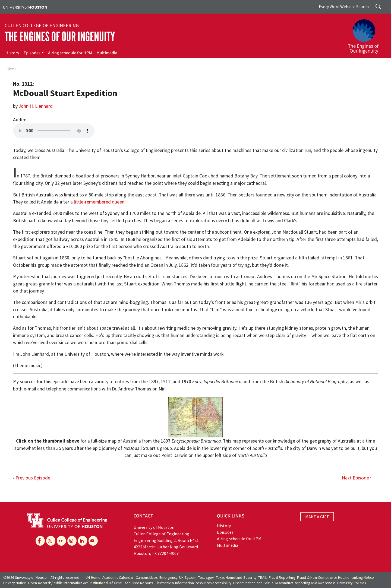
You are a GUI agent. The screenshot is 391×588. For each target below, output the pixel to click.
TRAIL (263, 578)
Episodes (32, 53)
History (12, 53)
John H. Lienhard (36, 106)
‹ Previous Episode (32, 478)
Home (12, 69)
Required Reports (138, 583)
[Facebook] (40, 541)
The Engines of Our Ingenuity (60, 37)
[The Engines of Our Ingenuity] (367, 34)
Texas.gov (206, 578)
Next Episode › (357, 478)
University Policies (352, 583)
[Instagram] (72, 541)
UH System (188, 578)
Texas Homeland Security (236, 578)
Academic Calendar (118, 578)
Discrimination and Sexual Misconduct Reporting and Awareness (284, 583)
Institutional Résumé (106, 583)
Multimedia (107, 53)
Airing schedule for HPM (70, 53)
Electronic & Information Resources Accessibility (193, 583)
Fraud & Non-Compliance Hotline (323, 578)
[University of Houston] (25, 7)
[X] (51, 541)
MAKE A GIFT (317, 517)
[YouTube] (93, 541)
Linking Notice (363, 578)
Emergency (168, 578)
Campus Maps (147, 578)
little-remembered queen (99, 202)
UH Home (93, 578)
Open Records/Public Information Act (58, 583)
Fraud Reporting (282, 578)
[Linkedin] (83, 541)
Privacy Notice (15, 583)
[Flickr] (61, 541)
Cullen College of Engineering (42, 26)
